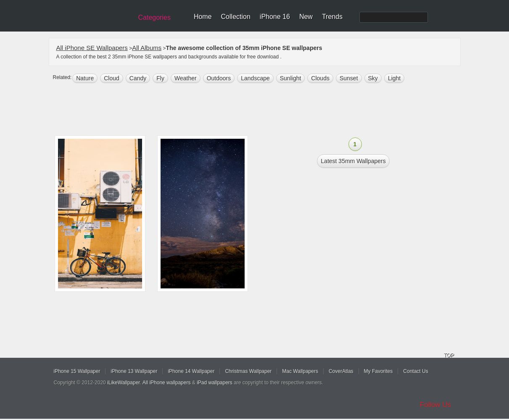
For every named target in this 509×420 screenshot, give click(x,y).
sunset (349, 78)
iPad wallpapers (215, 383)
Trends (332, 17)
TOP (449, 355)
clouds (320, 78)
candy (138, 78)
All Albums (147, 48)
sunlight (291, 78)
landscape (255, 78)
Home (203, 17)
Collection (236, 17)
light (394, 78)
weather (186, 78)
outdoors (219, 78)
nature (85, 78)
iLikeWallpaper (124, 383)
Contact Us (415, 371)
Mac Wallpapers (300, 371)
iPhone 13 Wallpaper (134, 371)
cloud (112, 78)
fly (160, 78)
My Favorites (378, 371)
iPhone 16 (275, 17)
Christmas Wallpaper (248, 371)
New (306, 17)
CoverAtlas (341, 371)
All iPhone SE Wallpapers (92, 48)
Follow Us (436, 405)
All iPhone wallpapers (167, 383)
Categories (154, 17)
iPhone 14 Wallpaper (191, 371)
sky (373, 78)
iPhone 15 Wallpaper (77, 371)
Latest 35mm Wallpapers (353, 161)
